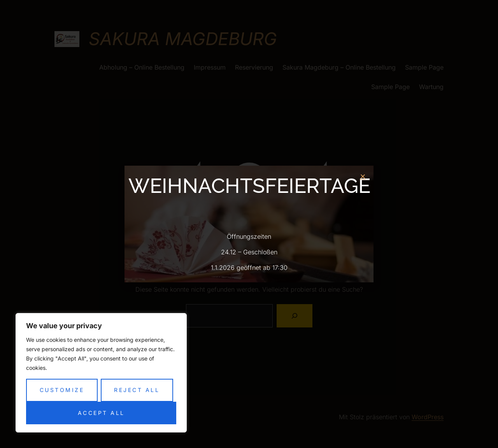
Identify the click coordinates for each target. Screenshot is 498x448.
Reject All (137, 390)
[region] (101, 373)
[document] (249, 224)
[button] (363, 176)
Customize (62, 390)
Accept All (101, 413)
